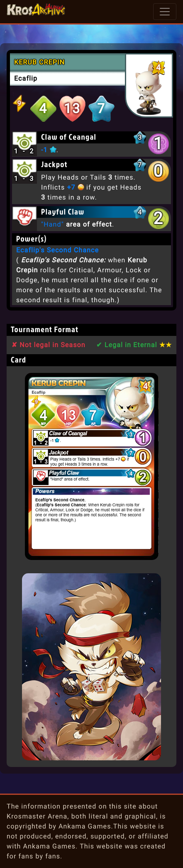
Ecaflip (26, 78)
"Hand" (52, 224)
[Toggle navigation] (165, 12)
